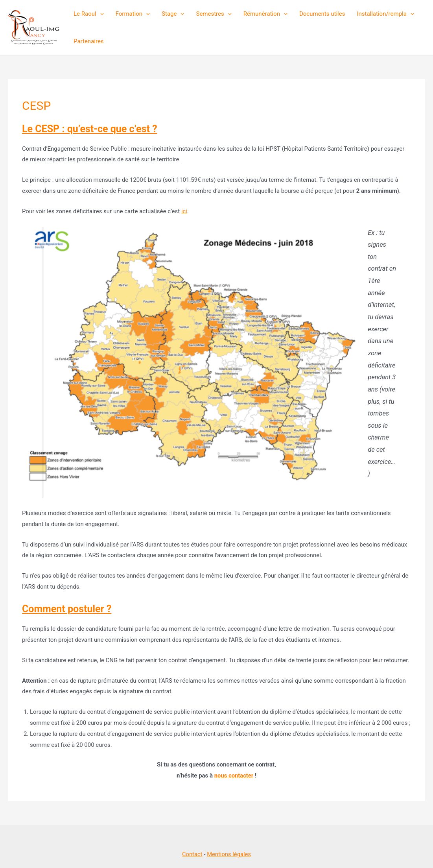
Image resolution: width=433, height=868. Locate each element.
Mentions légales (229, 854)
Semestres (214, 14)
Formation (133, 14)
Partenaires (89, 41)
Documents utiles (322, 14)
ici (184, 211)
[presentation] (100, 14)
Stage (173, 14)
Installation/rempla (385, 14)
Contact (192, 854)
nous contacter (234, 776)
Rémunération (265, 14)
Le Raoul (89, 14)
